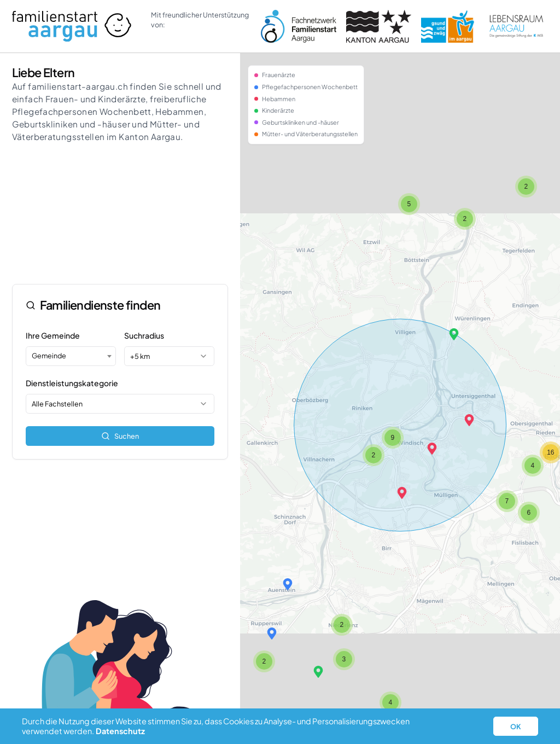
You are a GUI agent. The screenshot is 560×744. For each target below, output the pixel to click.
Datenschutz (120, 731)
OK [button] (516, 726)
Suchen (120, 436)
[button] (402, 493)
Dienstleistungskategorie (72, 383)
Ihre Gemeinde (53, 335)
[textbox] (71, 356)
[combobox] (71, 356)
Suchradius (144, 335)
